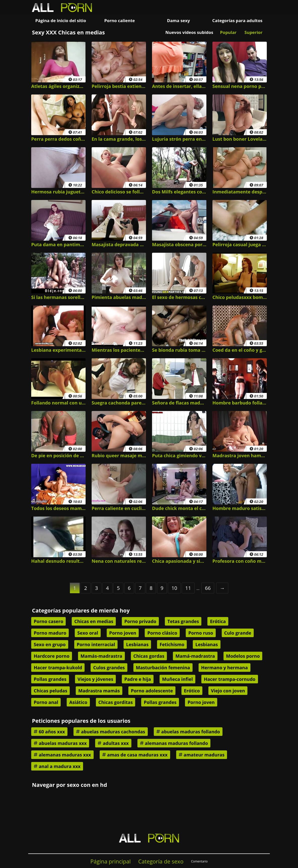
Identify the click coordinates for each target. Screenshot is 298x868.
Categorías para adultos (237, 20)
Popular (228, 32)
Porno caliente (119, 20)
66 (208, 588)
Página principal (110, 861)
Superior (253, 32)
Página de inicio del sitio (61, 20)
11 (188, 588)
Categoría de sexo (161, 861)
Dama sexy (178, 20)
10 (174, 588)
